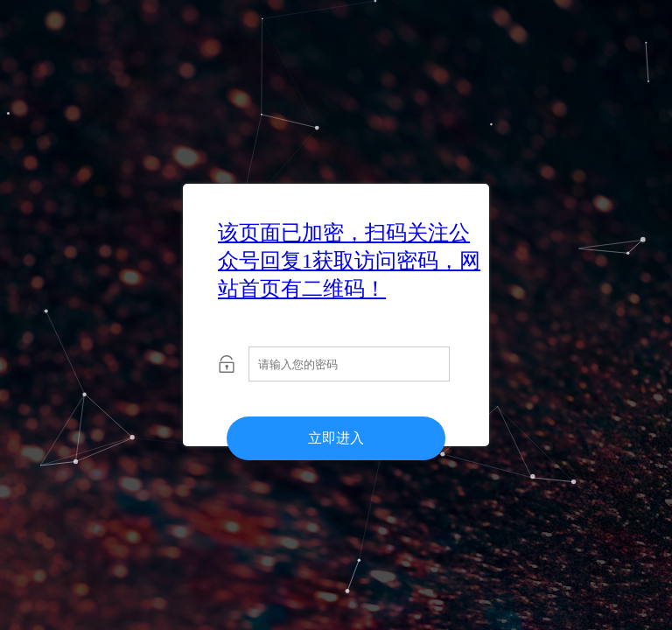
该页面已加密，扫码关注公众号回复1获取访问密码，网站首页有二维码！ (349, 261)
